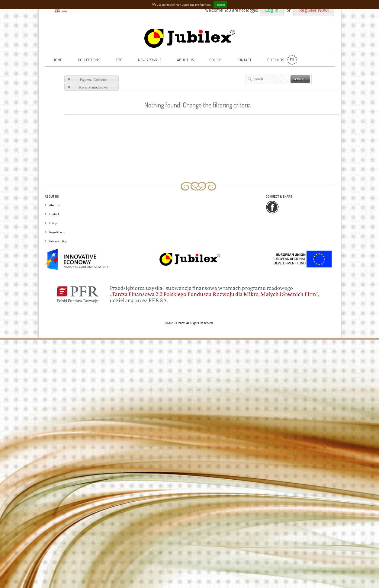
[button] (272, 10)
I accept (220, 5)
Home (57, 60)
